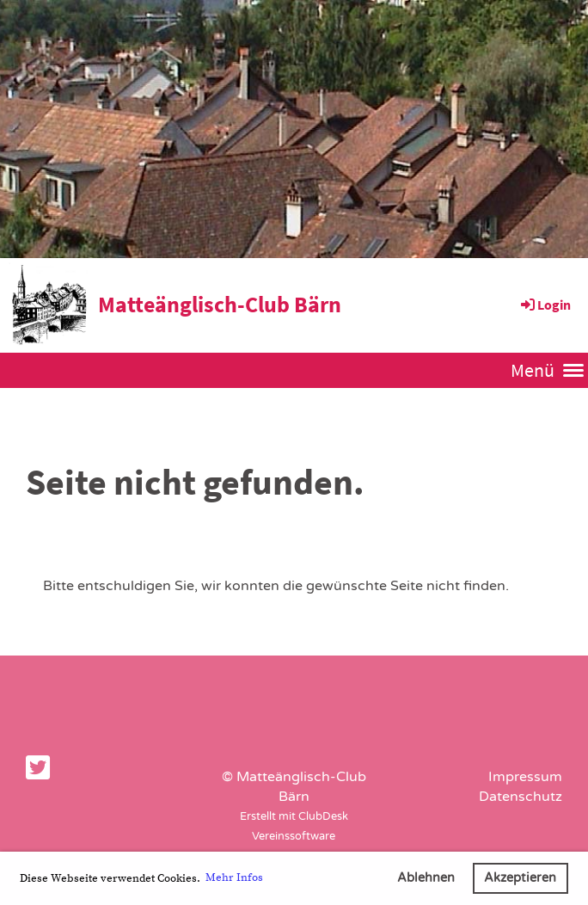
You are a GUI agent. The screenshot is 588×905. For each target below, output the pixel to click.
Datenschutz (521, 797)
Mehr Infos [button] (234, 877)
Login (545, 305)
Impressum (525, 777)
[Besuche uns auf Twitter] (38, 769)
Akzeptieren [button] (520, 878)
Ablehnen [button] (426, 878)
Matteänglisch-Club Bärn (220, 304)
